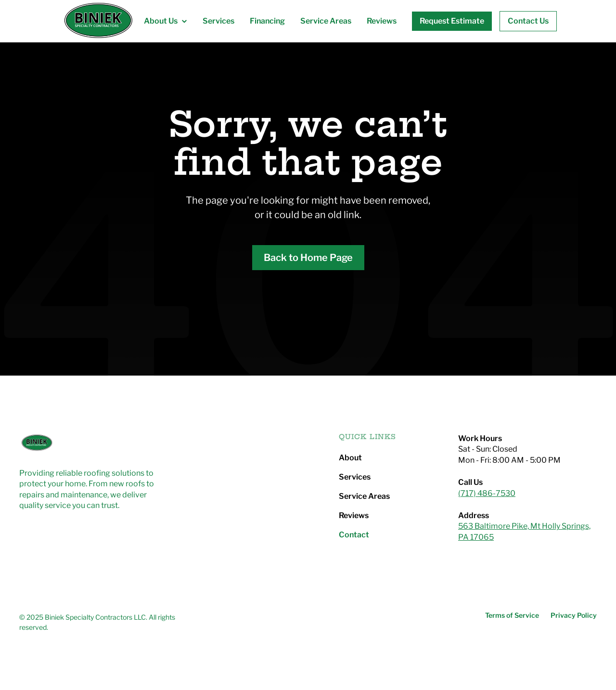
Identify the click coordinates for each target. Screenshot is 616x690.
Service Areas (326, 21)
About (350, 458)
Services (218, 21)
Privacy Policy (574, 615)
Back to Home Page (308, 258)
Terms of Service (512, 615)
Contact (354, 535)
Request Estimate (452, 21)
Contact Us (528, 21)
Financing (267, 21)
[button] (166, 21)
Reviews (382, 21)
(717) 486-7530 (487, 493)
